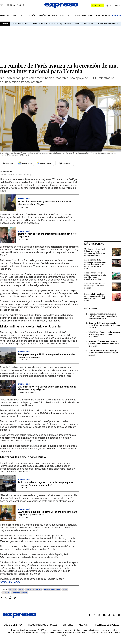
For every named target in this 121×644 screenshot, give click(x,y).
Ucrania (13, 589)
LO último (5, 16)
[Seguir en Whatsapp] (65, 163)
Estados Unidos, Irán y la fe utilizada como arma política (95, 286)
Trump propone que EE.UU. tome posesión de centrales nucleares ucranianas (46, 356)
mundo (106, 16)
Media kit (84, 625)
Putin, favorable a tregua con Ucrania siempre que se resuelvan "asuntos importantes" (46, 484)
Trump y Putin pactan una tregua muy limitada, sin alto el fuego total (47, 235)
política (17, 16)
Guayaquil (66, 16)
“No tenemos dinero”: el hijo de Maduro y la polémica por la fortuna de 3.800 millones (95, 252)
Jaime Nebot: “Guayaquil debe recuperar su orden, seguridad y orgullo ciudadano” (104, 334)
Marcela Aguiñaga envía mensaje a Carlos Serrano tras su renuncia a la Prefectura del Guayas (103, 316)
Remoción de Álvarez (84, 23)
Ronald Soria (6, 172)
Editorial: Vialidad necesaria (108, 23)
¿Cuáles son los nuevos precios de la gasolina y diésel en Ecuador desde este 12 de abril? (104, 343)
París (21, 589)
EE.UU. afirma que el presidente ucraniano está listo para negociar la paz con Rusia (47, 513)
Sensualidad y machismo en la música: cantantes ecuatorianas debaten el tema (95, 297)
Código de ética (13, 625)
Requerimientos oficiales (43, 625)
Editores (68, 625)
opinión (42, 16)
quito (77, 16)
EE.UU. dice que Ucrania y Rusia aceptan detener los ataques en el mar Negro (45, 203)
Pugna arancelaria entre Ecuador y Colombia (52, 23)
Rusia (65, 589)
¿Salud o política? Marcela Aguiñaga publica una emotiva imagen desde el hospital (103, 353)
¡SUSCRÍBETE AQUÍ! (11, 582)
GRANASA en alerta (21, 23)
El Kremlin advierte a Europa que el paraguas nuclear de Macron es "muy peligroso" (47, 388)
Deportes (87, 16)
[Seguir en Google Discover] (45, 163)
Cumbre (6, 593)
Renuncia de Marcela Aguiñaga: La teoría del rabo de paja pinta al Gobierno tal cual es (104, 325)
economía (30, 16)
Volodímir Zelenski (20, 593)
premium (117, 16)
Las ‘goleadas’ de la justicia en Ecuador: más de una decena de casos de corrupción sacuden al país (95, 264)
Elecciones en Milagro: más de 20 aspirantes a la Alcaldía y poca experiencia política (95, 276)
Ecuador (53, 16)
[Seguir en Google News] (25, 163)
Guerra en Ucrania (52, 589)
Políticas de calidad (107, 625)
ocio (97, 16)
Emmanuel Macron (34, 589)
